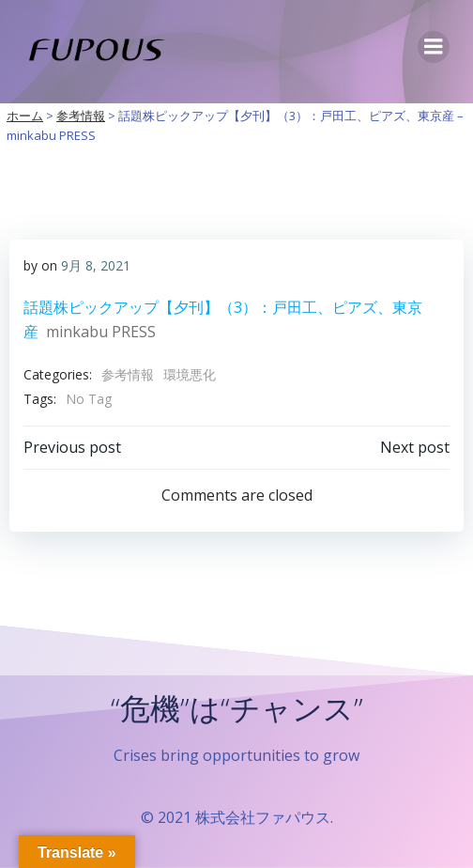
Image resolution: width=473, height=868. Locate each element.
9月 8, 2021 (96, 265)
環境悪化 (190, 374)
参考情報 (128, 374)
